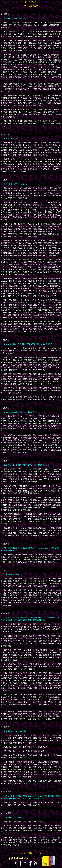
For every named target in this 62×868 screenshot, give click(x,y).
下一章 (39, 853)
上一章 (23, 853)
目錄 (31, 853)
